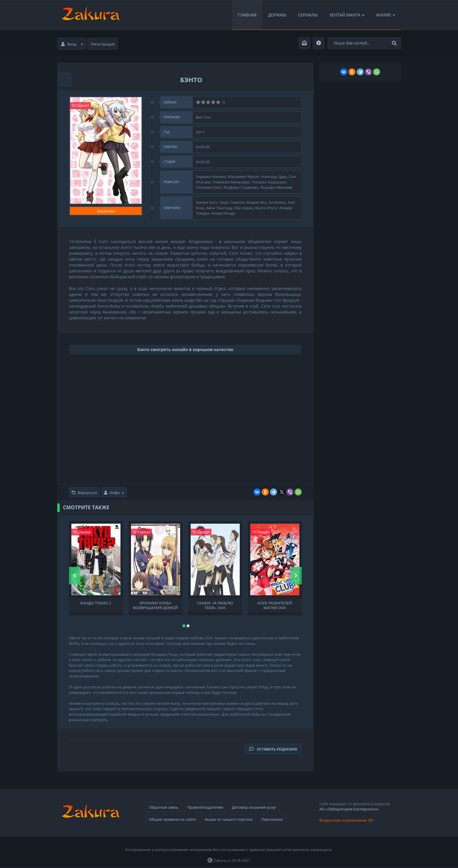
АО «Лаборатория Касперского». (349, 809)
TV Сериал (80, 106)
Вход (72, 44)
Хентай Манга (347, 15)
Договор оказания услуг (254, 807)
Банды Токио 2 (96, 603)
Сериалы (308, 15)
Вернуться (84, 493)
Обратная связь (164, 807)
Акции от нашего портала (228, 819)
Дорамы (277, 15)
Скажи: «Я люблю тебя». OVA (215, 605)
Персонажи (272, 819)
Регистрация (103, 44)
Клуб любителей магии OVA (275, 605)
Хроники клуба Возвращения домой (156, 605)
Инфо (114, 493)
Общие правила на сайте (172, 819)
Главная (247, 15)
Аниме (385, 15)
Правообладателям (205, 807)
